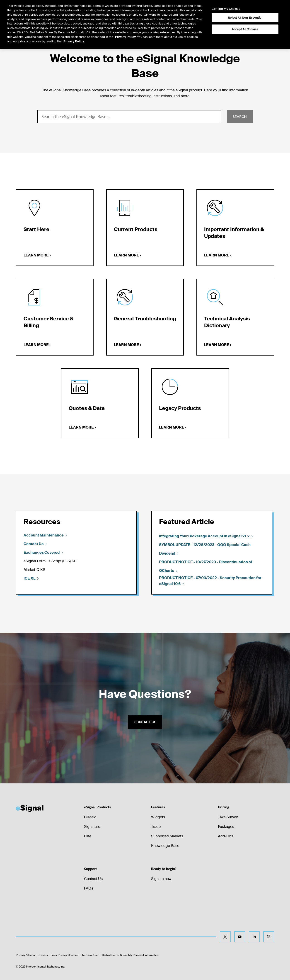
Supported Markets (167, 836)
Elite (88, 836)
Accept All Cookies (245, 23)
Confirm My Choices (226, 2)
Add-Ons (226, 836)
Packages (226, 827)
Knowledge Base (165, 846)
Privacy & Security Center (32, 955)
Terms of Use (90, 955)
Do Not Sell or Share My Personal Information (130, 955)
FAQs (89, 888)
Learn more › (37, 255)
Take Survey (228, 817)
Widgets (158, 817)
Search (240, 116)
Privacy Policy (125, 30)
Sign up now (161, 879)
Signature (92, 827)
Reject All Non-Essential (245, 11)
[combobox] (129, 117)
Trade (156, 827)
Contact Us (93, 879)
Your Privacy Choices (65, 955)
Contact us (145, 722)
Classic (90, 817)
